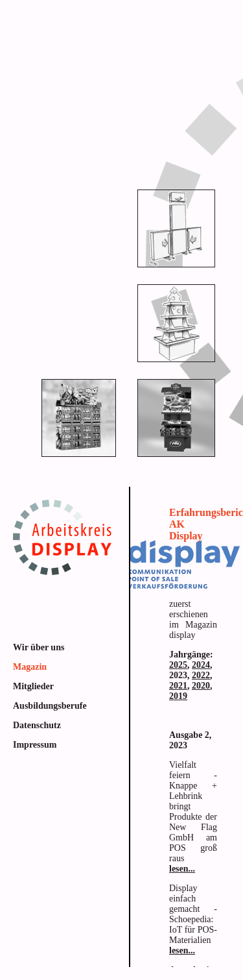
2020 (201, 686)
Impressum (35, 745)
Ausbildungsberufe (50, 706)
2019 (178, 696)
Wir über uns (39, 647)
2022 (201, 675)
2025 (178, 665)
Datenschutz (37, 725)
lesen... (182, 869)
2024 (201, 665)
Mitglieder (33, 686)
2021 (178, 686)
